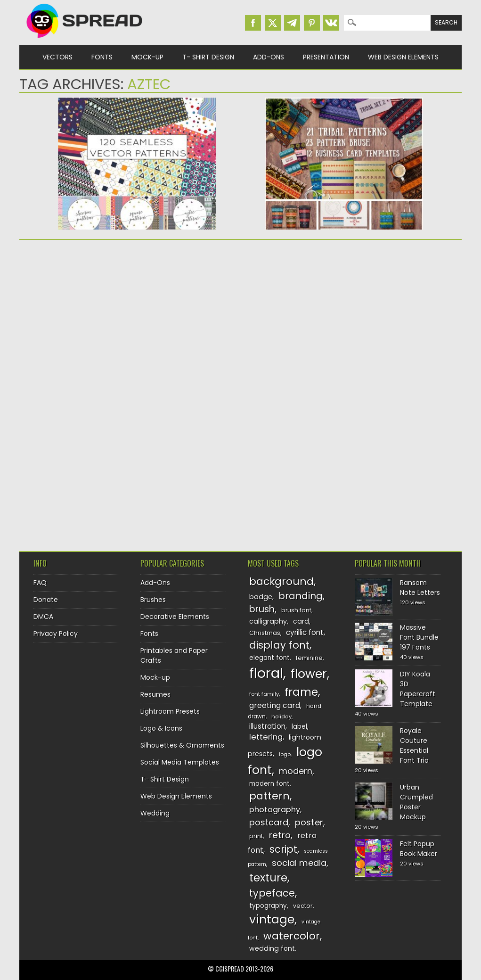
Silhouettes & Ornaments (182, 745)
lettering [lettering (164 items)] (266, 737)
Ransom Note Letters (420, 588)
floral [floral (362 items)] (266, 673)
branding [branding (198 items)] (301, 596)
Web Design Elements (403, 57)
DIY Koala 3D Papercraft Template (418, 689)
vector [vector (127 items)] (303, 906)
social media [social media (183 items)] (299, 863)
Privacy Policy (56, 634)
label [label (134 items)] (299, 727)
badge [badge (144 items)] (261, 597)
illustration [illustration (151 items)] (267, 726)
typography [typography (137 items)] (268, 906)
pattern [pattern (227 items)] (269, 796)
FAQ (40, 583)
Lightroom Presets (170, 711)
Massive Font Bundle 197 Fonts (419, 637)
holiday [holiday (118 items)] (281, 716)
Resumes (155, 694)
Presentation (326, 57)
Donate (46, 600)
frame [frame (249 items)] (301, 692)
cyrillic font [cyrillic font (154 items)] (305, 632)
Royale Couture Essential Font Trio (414, 745)
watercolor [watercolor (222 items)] (292, 936)
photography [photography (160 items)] (275, 810)
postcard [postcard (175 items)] (269, 822)
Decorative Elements (175, 617)
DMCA (43, 617)
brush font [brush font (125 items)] (296, 610)
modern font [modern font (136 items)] (269, 784)
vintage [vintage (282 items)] (272, 919)
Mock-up (147, 57)
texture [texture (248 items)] (268, 877)
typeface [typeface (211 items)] (272, 893)
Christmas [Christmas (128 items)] (265, 633)
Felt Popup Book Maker (419, 849)
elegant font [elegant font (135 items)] (269, 658)
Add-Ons (269, 57)
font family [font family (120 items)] (264, 694)
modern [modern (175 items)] (296, 771)
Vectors (57, 57)
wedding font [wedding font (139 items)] (272, 948)
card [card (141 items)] (301, 621)
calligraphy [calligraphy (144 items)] (268, 621)
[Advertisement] (137, 320)
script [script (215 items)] (283, 849)
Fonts (102, 57)
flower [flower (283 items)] (309, 674)
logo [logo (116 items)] (285, 754)
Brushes (153, 600)
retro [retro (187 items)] (280, 835)
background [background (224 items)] (281, 581)
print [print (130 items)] (256, 836)
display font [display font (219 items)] (279, 645)
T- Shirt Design (208, 57)
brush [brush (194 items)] (262, 609)
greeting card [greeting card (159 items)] (275, 705)
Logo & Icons (161, 728)
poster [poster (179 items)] (309, 822)
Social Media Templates (180, 762)
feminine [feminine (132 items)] (309, 658)
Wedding (155, 813)
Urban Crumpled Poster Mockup (416, 802)
